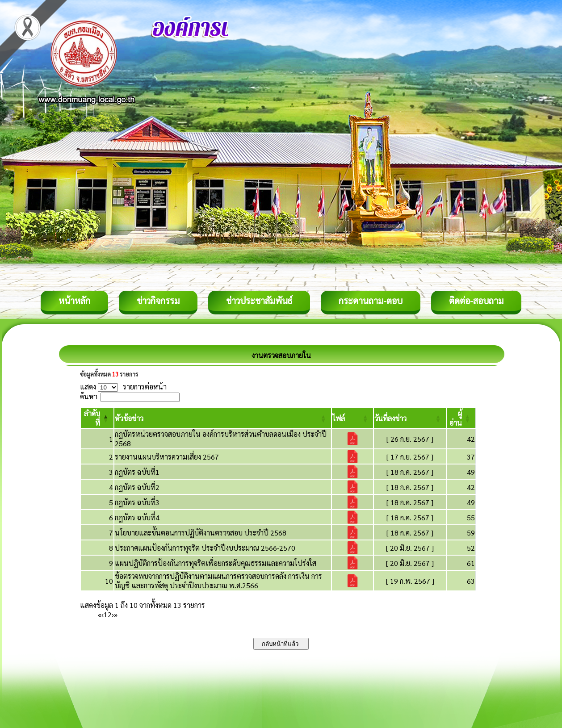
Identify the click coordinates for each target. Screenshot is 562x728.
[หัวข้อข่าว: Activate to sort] (223, 418)
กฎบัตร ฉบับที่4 (137, 517)
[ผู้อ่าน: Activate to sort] (461, 418)
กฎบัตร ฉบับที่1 (137, 472)
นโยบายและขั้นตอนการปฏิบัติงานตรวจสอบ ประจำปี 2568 (201, 533)
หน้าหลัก (74, 301)
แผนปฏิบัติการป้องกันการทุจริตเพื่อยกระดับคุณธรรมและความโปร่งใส (216, 563)
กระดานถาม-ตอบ (371, 301)
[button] (129, 418)
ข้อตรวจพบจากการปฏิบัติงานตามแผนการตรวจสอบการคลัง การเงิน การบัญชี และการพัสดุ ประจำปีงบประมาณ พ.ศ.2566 (218, 581)
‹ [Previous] (103, 614)
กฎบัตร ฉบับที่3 (137, 502)
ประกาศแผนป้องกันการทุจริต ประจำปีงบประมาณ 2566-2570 (205, 548)
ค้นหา (89, 396)
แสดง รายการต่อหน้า (123, 387)
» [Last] (116, 614)
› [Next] (113, 614)
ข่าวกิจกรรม (158, 301)
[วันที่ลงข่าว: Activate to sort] (410, 418)
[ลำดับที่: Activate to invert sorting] (97, 418)
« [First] (100, 614)
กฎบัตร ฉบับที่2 (137, 487)
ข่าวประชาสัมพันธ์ (259, 301)
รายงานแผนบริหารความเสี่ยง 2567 (167, 457)
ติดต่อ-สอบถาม (476, 301)
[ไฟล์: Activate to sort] (352, 418)
